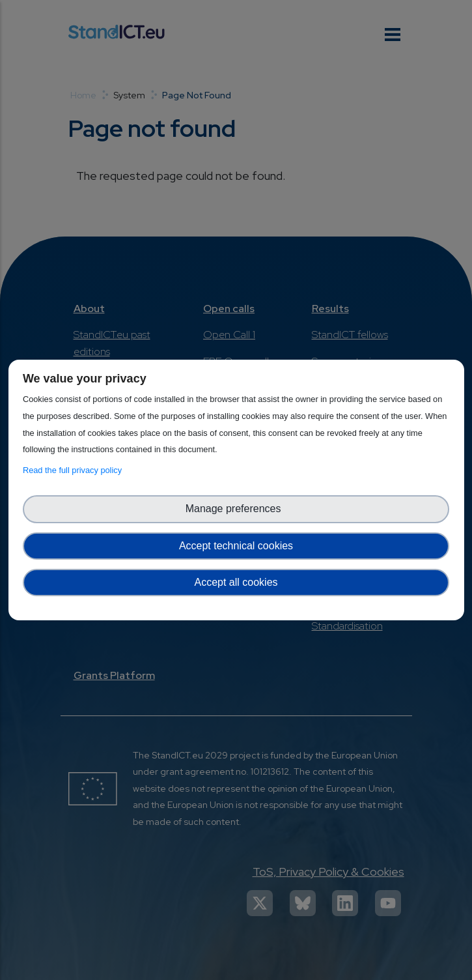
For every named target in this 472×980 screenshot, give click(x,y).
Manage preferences (236, 509)
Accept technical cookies (236, 546)
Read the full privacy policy (75, 470)
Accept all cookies (236, 582)
